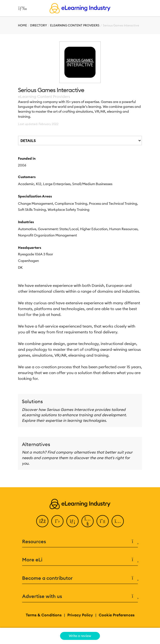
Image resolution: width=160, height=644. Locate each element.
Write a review (80, 636)
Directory (39, 25)
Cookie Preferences (117, 615)
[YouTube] (88, 521)
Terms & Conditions (44, 615)
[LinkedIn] (72, 521)
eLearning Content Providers (75, 25)
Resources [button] (80, 542)
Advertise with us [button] (80, 596)
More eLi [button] (80, 560)
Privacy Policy (80, 615)
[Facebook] (42, 521)
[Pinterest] (103, 521)
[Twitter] (57, 521)
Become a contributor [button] (80, 578)
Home (22, 25)
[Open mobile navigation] (21, 8)
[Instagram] (118, 521)
